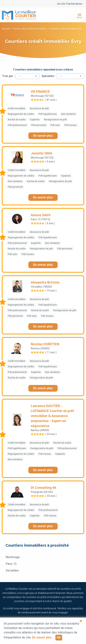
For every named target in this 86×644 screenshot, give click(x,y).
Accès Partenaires (70, 4)
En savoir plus (43, 136)
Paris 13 (11, 564)
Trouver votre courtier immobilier (30, 29)
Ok (59, 637)
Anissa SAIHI (41, 215)
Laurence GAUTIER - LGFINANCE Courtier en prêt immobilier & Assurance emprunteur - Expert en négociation (52, 416)
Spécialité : (48, 76)
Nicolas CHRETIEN (45, 344)
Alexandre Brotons (45, 282)
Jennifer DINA (42, 153)
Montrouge (13, 557)
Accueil (6, 29)
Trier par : (8, 76)
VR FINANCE (40, 92)
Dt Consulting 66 (43, 488)
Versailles (12, 570)
